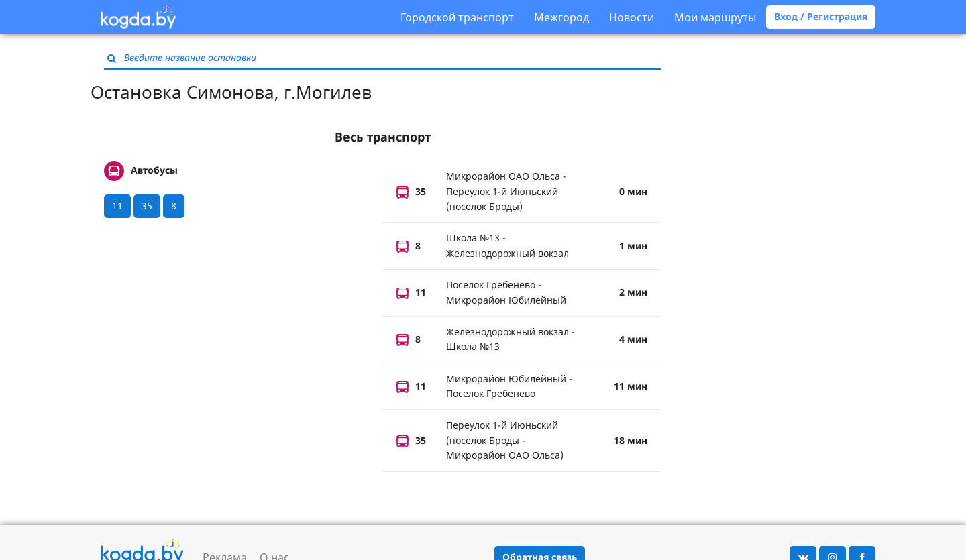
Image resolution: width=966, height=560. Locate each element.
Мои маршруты (715, 17)
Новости (632, 17)
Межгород (561, 17)
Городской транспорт (457, 17)
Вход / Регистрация (821, 16)
